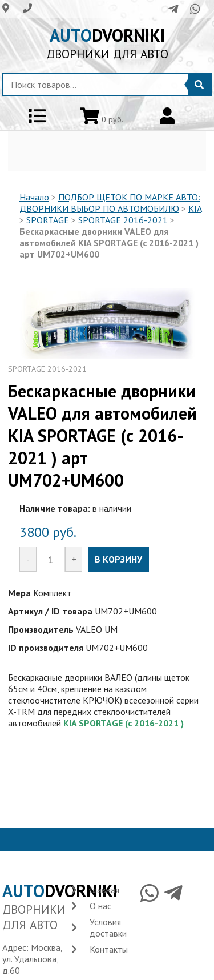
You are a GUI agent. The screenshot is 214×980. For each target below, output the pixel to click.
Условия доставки (108, 927)
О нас (100, 906)
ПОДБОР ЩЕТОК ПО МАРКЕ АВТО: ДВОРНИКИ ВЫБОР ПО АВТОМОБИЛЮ (110, 203)
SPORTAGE (48, 220)
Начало (34, 197)
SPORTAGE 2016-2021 (123, 220)
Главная (104, 890)
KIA (195, 208)
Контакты (109, 949)
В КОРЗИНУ (118, 559)
